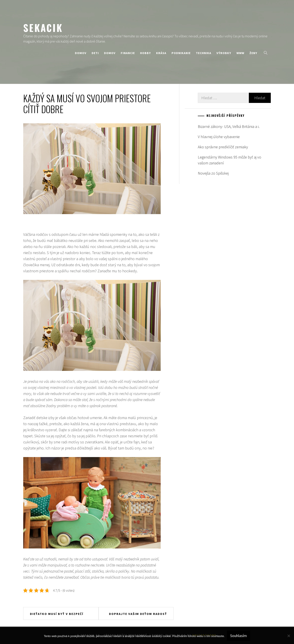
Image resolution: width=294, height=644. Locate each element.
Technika (204, 53)
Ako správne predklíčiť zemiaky (223, 147)
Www (240, 53)
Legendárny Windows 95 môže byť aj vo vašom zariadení (230, 160)
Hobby (145, 53)
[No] (289, 636)
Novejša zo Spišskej (213, 173)
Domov (81, 53)
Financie (128, 53)
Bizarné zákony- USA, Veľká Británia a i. (229, 126)
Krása (161, 53)
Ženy (253, 53)
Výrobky (224, 53)
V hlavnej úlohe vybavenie (219, 137)
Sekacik (43, 28)
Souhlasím (239, 636)
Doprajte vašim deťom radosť (138, 614)
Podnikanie (181, 53)
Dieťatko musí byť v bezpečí (57, 614)
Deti (95, 53)
